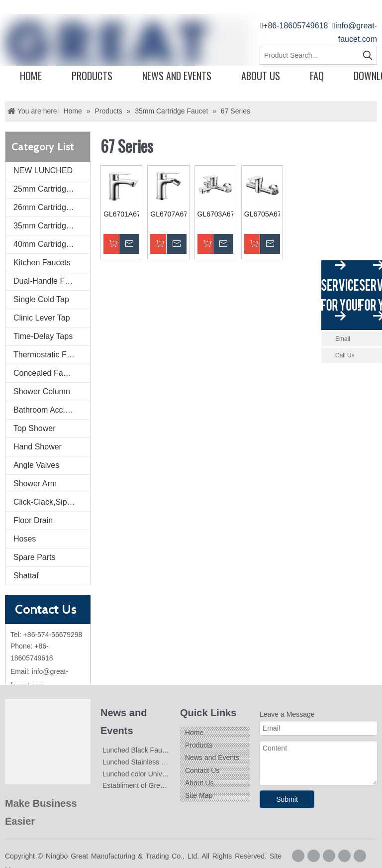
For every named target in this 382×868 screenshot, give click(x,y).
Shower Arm (35, 484)
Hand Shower (38, 447)
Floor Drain (33, 520)
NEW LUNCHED (43, 170)
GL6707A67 (168, 214)
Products (92, 76)
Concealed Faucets (48, 373)
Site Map (199, 795)
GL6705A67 (262, 214)
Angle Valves (36, 465)
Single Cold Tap (41, 299)
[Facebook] (298, 856)
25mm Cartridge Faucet (52, 189)
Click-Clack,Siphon (47, 502)
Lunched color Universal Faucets (153, 774)
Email (343, 339)
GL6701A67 (121, 214)
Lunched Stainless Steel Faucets (153, 762)
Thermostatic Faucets (52, 355)
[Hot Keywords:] (368, 55)
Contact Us (202, 770)
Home (31, 76)
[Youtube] (360, 856)
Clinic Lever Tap (42, 318)
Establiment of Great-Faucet (146, 785)
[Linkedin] (329, 856)
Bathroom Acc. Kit (45, 410)
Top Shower (35, 428)
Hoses (25, 539)
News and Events (177, 76)
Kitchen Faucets (42, 263)
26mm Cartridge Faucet (52, 207)
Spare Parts (34, 557)
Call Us (345, 355)
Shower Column (42, 391)
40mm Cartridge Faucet (52, 244)
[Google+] (314, 856)
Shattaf (26, 576)
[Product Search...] (309, 55)
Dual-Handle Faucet (49, 281)
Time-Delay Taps (43, 336)
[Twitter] (344, 856)
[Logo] (48, 742)
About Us (261, 76)
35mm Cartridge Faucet (52, 226)
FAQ (317, 76)
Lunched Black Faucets (139, 750)
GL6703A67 (215, 214)
